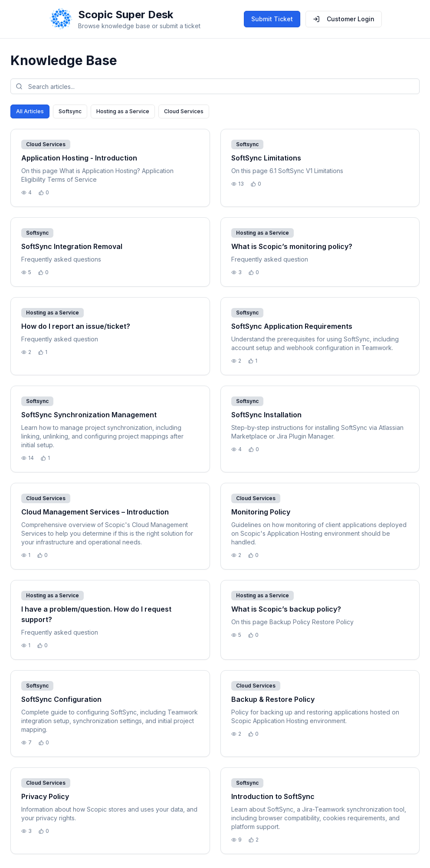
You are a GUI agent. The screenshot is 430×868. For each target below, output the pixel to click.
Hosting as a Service (123, 111)
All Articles (30, 111)
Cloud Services (184, 111)
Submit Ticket (272, 19)
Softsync (70, 111)
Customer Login (344, 19)
